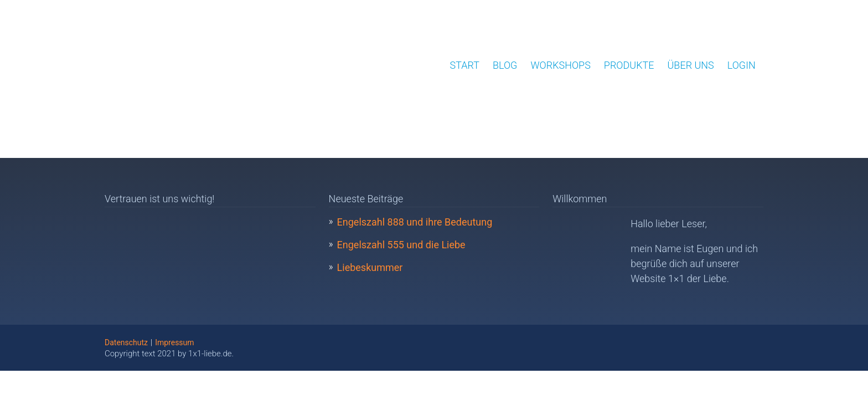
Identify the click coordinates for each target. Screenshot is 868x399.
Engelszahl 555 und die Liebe (401, 245)
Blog (505, 65)
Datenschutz (126, 342)
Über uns (691, 65)
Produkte (629, 65)
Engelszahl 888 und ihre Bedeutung (415, 222)
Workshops (560, 65)
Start (465, 65)
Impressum (174, 342)
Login (742, 65)
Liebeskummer (370, 267)
